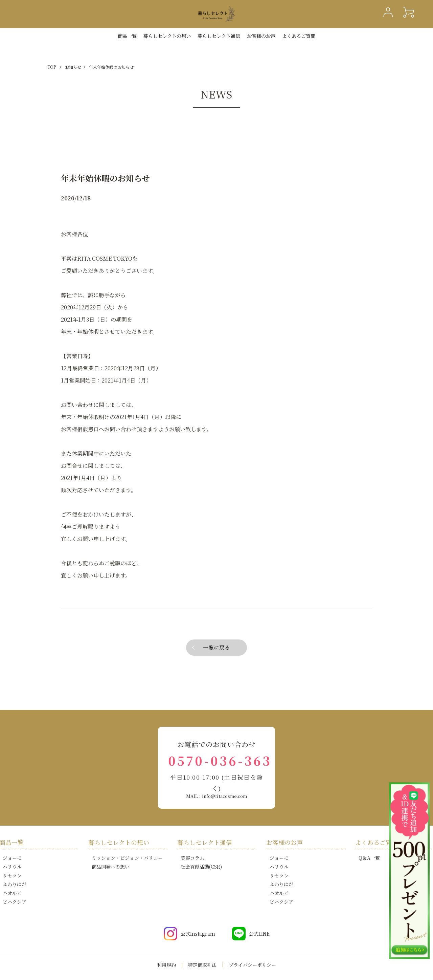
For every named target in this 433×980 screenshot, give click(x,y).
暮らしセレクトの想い (119, 842)
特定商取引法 (202, 965)
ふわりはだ (15, 884)
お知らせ (73, 67)
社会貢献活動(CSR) (201, 867)
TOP (52, 67)
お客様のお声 (261, 36)
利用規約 (166, 965)
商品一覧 (127, 36)
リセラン (12, 875)
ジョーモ (12, 858)
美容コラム (192, 858)
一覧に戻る (216, 647)
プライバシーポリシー (252, 965)
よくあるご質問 (299, 36)
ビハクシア (15, 902)
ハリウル (12, 867)
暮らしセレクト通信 (219, 36)
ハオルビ (12, 893)
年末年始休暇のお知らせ (111, 67)
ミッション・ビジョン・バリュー (127, 858)
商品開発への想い (111, 867)
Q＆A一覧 (369, 858)
